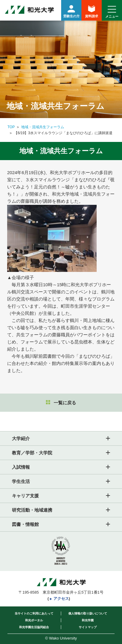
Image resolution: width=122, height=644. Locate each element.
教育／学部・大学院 (32, 453)
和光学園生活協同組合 (34, 627)
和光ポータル (34, 620)
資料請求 (92, 12)
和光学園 (88, 620)
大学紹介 (21, 438)
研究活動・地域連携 (32, 510)
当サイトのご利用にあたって (34, 613)
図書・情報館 (25, 524)
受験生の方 (71, 11)
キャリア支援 (25, 496)
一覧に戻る (61, 403)
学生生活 (21, 481)
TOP (11, 127)
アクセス (61, 599)
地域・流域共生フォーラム (43, 127)
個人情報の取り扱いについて (88, 613)
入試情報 (21, 467)
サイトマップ (88, 627)
